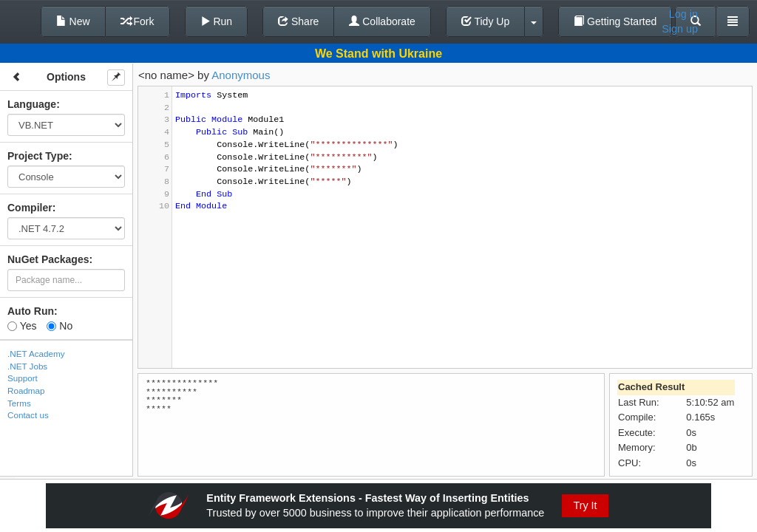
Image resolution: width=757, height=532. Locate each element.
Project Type (38, 156)
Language (32, 104)
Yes (22, 326)
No (60, 326)
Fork (138, 21)
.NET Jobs (27, 366)
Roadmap (26, 391)
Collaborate (382, 21)
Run (217, 21)
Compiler (30, 208)
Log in (683, 14)
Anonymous (241, 75)
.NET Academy (36, 354)
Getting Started (615, 21)
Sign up (680, 29)
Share (298, 21)
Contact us (28, 415)
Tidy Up (485, 21)
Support (23, 378)
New (73, 21)
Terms (19, 403)
